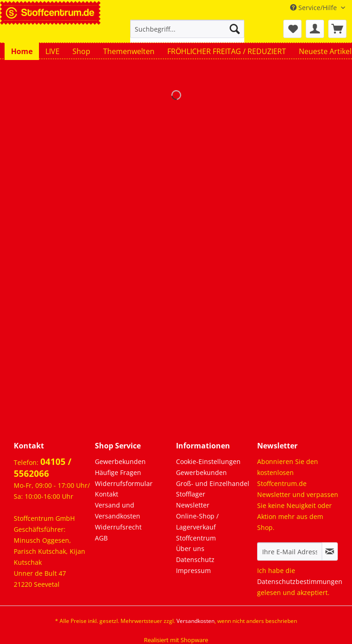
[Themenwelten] (129, 51)
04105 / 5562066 (43, 468)
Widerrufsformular (124, 483)
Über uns (190, 548)
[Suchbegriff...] (187, 29)
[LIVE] (52, 51)
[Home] (22, 51)
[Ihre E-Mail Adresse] (290, 551)
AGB (101, 538)
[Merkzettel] (292, 29)
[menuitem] (187, 33)
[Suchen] (235, 29)
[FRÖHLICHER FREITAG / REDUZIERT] (227, 51)
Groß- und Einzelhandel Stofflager (213, 489)
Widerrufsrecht (118, 527)
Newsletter (193, 505)
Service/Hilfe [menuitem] (314, 8)
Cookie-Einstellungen (208, 461)
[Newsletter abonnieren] (330, 551)
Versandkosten (195, 621)
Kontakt (107, 494)
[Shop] (81, 51)
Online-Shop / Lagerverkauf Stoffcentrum (197, 527)
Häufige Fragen (118, 472)
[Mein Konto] (315, 29)
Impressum (193, 570)
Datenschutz (195, 559)
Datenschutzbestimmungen (300, 581)
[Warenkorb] (337, 29)
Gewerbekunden (120, 461)
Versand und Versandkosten (118, 510)
